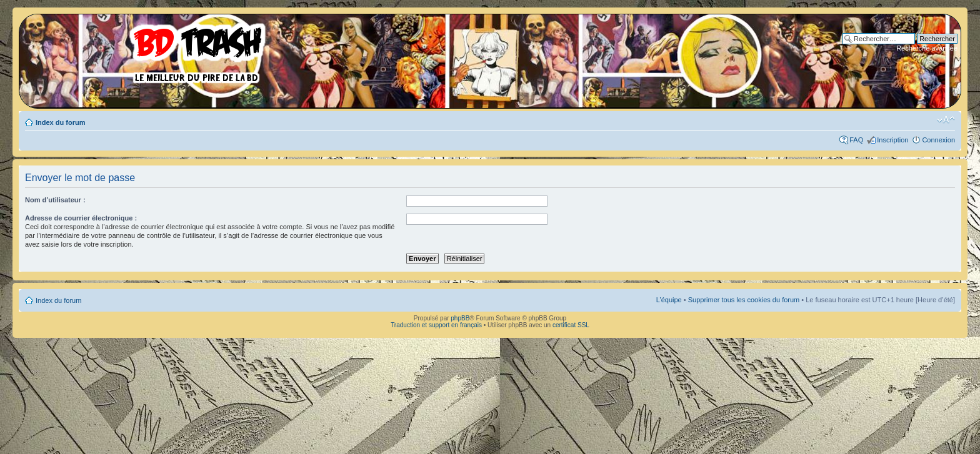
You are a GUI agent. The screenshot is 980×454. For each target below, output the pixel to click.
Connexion (938, 140)
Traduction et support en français (436, 325)
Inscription (892, 140)
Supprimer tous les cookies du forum (744, 300)
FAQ (856, 140)
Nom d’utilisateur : (55, 200)
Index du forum (60, 122)
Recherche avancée (927, 48)
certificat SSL (571, 325)
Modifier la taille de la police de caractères (946, 120)
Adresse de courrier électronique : (81, 218)
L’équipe (669, 300)
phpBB (460, 318)
